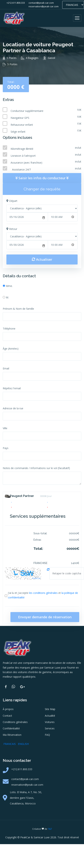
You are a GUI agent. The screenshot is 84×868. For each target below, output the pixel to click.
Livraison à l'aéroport (23, 156)
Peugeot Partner (22, 496)
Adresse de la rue (13, 408)
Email (6, 368)
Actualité (50, 716)
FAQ (47, 735)
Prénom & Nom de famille (18, 309)
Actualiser (42, 259)
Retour (12, 229)
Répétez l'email (12, 388)
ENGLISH (23, 744)
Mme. (9, 286)
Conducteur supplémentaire (27, 111)
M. (7, 297)
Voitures (50, 722)
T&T (50, 829)
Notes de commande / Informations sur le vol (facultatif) (36, 468)
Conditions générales (15, 722)
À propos (8, 709)
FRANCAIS (10, 744)
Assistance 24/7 (21, 170)
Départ (12, 201)
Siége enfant (18, 132)
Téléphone (9, 329)
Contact (7, 716)
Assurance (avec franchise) (27, 163)
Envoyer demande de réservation (45, 617)
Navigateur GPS (20, 118)
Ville (5, 428)
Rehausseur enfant (22, 125)
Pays (6, 448)
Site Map (50, 709)
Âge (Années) (11, 349)
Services (50, 728)
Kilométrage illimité (22, 149)
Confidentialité (11, 728)
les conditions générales (43, 593)
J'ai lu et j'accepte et (43, 595)
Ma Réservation (12, 735)
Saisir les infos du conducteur (42, 178)
